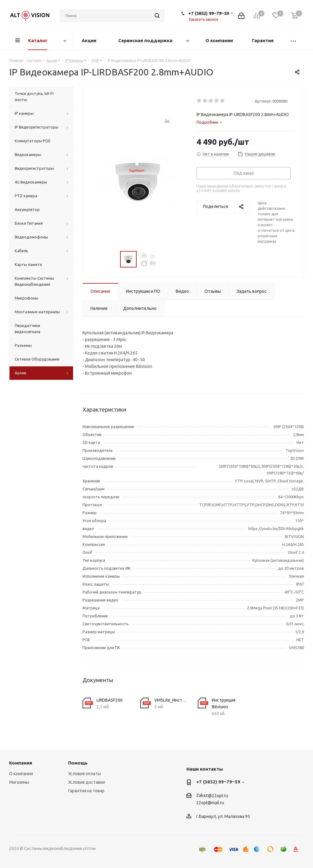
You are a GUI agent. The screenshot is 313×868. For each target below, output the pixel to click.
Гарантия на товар (86, 791)
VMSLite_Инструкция (172, 700)
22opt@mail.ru (210, 803)
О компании (21, 774)
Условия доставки (87, 782)
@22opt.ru (218, 796)
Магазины (19, 782)
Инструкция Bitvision (224, 703)
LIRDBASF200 (110, 700)
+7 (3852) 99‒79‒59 (209, 13)
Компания (21, 763)
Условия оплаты (85, 774)
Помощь (78, 763)
